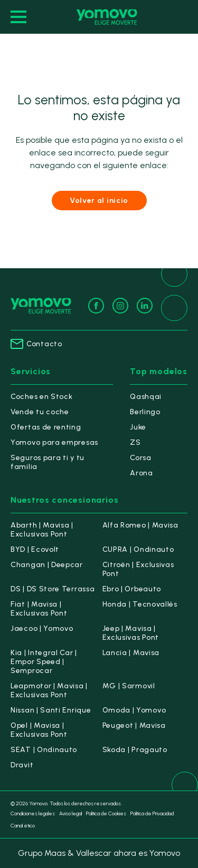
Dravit (22, 765)
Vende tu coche (40, 412)
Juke (138, 427)
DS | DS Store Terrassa (53, 589)
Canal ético (23, 826)
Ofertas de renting (46, 427)
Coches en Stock (42, 397)
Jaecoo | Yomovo (42, 628)
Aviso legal (70, 813)
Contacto (36, 344)
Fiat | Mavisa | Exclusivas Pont (39, 609)
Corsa (141, 458)
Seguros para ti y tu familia (48, 462)
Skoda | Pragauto (135, 750)
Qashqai (146, 397)
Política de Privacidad (152, 813)
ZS (135, 442)
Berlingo (145, 412)
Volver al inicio (99, 201)
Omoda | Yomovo (134, 710)
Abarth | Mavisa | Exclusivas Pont (42, 530)
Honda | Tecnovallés (140, 604)
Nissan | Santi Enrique (51, 710)
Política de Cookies (106, 813)
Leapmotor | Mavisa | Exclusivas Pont (49, 690)
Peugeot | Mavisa (134, 725)
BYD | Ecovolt (35, 549)
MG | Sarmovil (129, 686)
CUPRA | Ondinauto (138, 549)
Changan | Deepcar (47, 565)
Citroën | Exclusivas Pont (138, 569)
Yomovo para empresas (54, 442)
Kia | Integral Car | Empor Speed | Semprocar (44, 662)
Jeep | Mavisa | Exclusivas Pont (131, 633)
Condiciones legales (33, 813)
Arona (142, 473)
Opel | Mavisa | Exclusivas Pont (39, 730)
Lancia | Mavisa (131, 653)
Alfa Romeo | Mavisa (140, 525)
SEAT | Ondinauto (44, 750)
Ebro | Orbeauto (132, 589)
